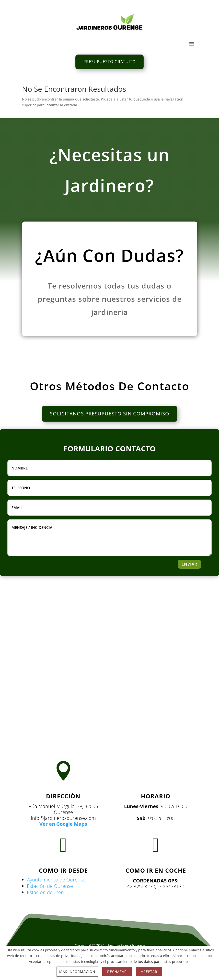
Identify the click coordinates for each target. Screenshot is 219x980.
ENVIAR (188, 576)
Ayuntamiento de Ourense (56, 892)
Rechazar (117, 972)
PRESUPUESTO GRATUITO (109, 63)
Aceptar (149, 972)
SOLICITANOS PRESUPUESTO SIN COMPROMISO (110, 424)
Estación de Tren (45, 904)
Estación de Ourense (50, 898)
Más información (77, 972)
